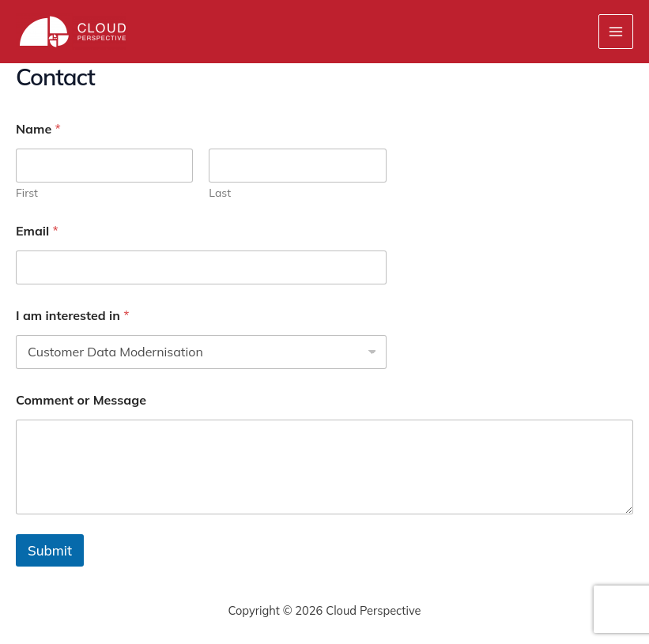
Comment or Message (81, 400)
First (27, 193)
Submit (50, 550)
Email (37, 231)
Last (220, 193)
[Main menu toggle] (616, 32)
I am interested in (73, 316)
